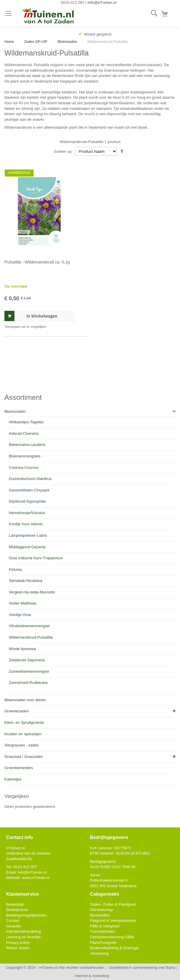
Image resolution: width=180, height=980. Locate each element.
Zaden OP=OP (36, 42)
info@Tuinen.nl (32, 872)
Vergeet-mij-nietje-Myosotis (32, 592)
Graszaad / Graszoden (24, 757)
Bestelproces (17, 910)
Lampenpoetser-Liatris (28, 535)
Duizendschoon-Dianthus (30, 479)
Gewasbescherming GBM (112, 937)
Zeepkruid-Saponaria (27, 660)
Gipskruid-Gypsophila (27, 501)
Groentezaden (16, 711)
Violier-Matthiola (23, 603)
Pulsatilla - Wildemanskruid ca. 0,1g (37, 262)
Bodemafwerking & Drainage (114, 948)
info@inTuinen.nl (102, 2)
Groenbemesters (19, 768)
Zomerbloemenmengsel (29, 671)
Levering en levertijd (23, 937)
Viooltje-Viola (20, 615)
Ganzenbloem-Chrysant (29, 490)
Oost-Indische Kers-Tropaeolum (36, 558)
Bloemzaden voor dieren (25, 700)
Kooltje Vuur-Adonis (26, 524)
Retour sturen (18, 948)
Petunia (15, 569)
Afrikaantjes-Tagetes (26, 422)
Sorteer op (63, 151)
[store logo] (48, 16)
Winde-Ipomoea (22, 649)
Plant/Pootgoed (103, 943)
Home (10, 42)
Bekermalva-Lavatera (27, 445)
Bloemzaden (68, 42)
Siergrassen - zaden (22, 745)
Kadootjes (13, 779)
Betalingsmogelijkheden (26, 915)
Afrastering (99, 953)
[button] (25, 327)
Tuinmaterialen (103, 931)
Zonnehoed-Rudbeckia (28, 683)
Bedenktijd (15, 904)
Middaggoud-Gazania (27, 547)
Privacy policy (18, 943)
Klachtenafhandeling (24, 931)
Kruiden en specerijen (23, 734)
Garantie (14, 926)
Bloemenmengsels (25, 456)
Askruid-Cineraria (24, 433)
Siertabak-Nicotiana (25, 581)
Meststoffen (100, 915)
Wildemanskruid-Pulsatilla (31, 637)
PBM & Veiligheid (105, 926)
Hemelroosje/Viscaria (27, 513)
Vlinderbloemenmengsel (29, 626)
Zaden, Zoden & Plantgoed (113, 904)
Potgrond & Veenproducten (113, 921)
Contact (13, 921)
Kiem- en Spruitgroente (24, 723)
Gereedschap (101, 910)
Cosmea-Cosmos (24, 468)
